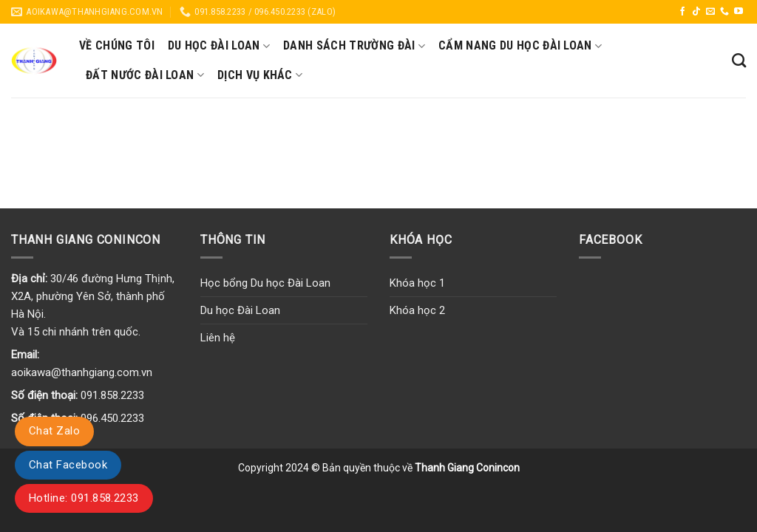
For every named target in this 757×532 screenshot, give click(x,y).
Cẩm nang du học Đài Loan (520, 46)
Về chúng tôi (117, 45)
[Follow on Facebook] (682, 12)
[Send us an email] (710, 12)
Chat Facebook (68, 465)
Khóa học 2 (417, 310)
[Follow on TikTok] (696, 12)
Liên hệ (218, 338)
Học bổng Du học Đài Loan (265, 283)
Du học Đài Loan (219, 46)
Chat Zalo (54, 431)
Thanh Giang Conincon (467, 468)
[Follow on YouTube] (739, 12)
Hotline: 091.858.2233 (84, 498)
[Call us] (724, 12)
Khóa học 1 (417, 283)
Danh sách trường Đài (354, 46)
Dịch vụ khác (260, 75)
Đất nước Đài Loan (145, 75)
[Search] (739, 60)
